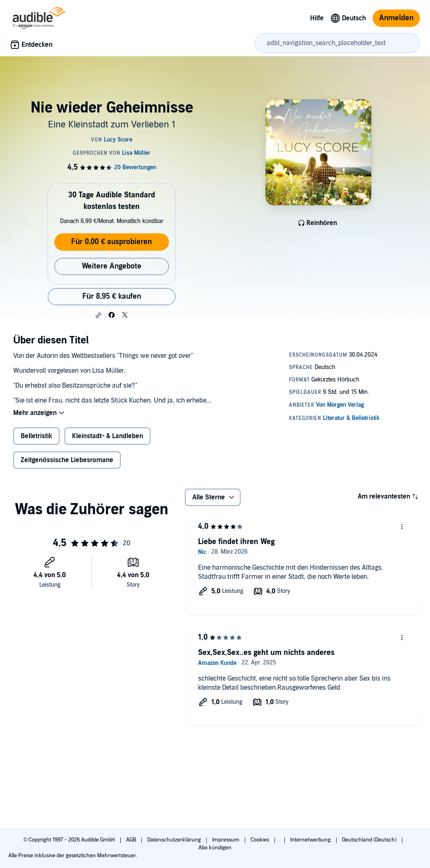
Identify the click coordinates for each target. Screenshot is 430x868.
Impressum (226, 840)
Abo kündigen (215, 848)
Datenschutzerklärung (175, 840)
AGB (132, 840)
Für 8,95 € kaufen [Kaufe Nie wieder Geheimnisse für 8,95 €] (112, 296)
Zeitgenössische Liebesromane (67, 460)
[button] (98, 315)
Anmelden (396, 18)
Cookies (260, 840)
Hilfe (317, 18)
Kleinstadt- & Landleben (107, 436)
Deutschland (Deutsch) (370, 840)
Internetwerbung (311, 840)
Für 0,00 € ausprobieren (111, 242)
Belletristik (36, 436)
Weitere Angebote (112, 266)
